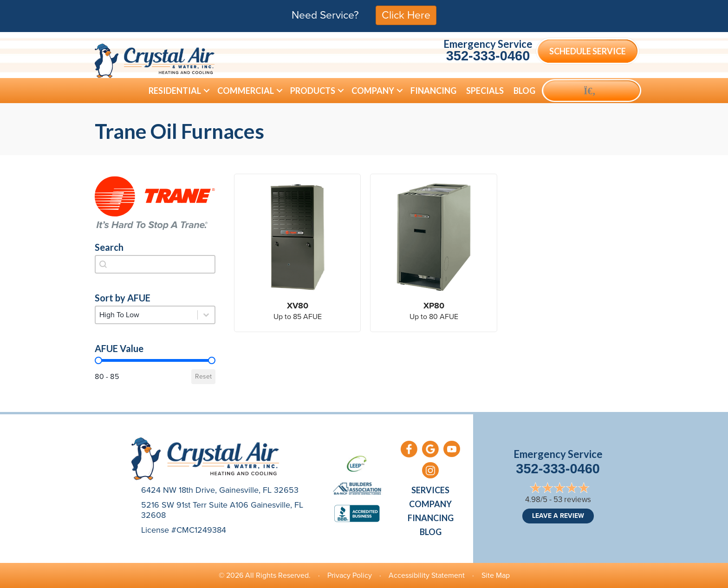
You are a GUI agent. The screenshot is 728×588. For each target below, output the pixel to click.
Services (430, 490)
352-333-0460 (488, 56)
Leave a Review (558, 516)
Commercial (246, 91)
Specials (485, 91)
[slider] (98, 360)
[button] (207, 91)
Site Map (496, 575)
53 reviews (572, 500)
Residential (175, 91)
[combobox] (155, 264)
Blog (524, 91)
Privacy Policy (350, 575)
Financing (433, 91)
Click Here (406, 15)
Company (373, 91)
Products (313, 91)
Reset (203, 376)
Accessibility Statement (427, 575)
